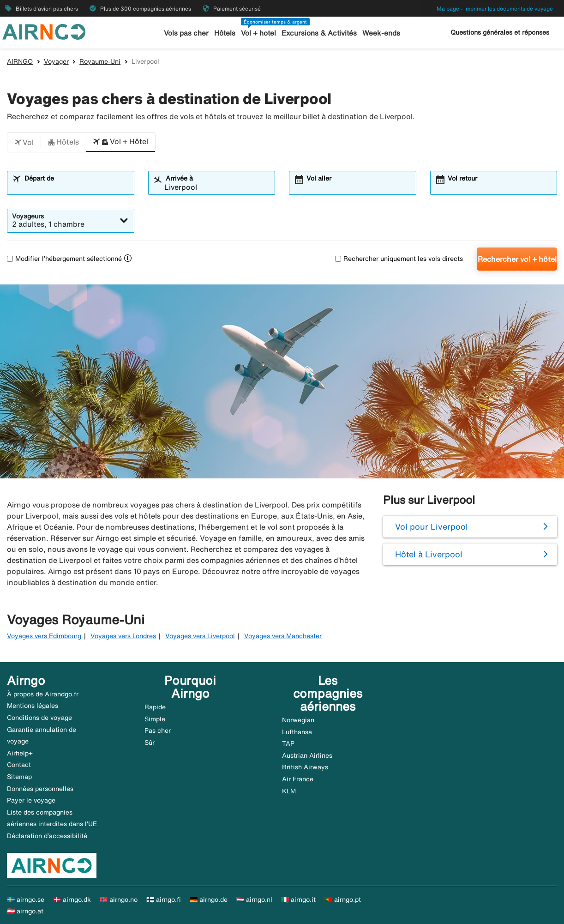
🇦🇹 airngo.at (25, 911)
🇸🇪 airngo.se (26, 900)
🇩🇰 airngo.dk (72, 900)
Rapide (155, 707)
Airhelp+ (20, 753)
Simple (155, 719)
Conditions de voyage (39, 718)
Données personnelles (40, 789)
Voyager (56, 61)
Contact (19, 765)
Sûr (150, 743)
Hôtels (226, 33)
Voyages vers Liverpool (200, 636)
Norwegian (298, 720)
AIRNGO (20, 61)
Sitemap (19, 777)
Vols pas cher (187, 33)
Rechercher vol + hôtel (517, 259)
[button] (24, 142)
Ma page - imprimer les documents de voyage (495, 9)
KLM (289, 791)
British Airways (305, 767)
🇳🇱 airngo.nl (254, 900)
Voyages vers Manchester (283, 636)
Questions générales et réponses (500, 32)
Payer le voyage (31, 800)
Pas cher (158, 731)
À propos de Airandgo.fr (43, 694)
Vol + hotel (259, 33)
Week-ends (380, 33)
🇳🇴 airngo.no (119, 900)
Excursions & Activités (319, 33)
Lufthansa (297, 732)
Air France (298, 779)
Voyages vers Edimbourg (44, 636)
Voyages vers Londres (123, 636)
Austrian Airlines (307, 755)
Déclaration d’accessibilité (47, 836)
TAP (288, 743)
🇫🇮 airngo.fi (164, 900)
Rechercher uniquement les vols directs (399, 259)
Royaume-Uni (100, 61)
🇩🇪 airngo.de (209, 900)
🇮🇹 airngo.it (298, 900)
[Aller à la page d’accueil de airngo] (44, 31)
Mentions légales (33, 706)
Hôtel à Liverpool (429, 554)
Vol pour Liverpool (432, 526)
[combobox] (76, 187)
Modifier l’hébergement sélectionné (64, 259)
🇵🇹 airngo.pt (343, 900)
